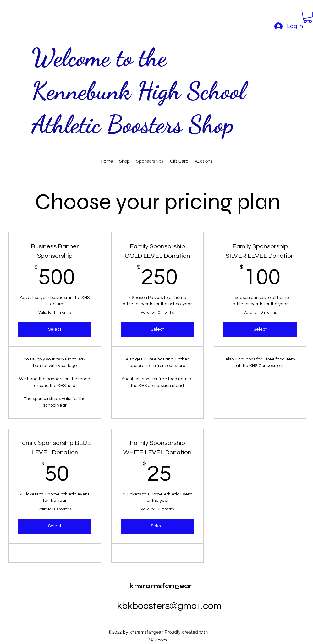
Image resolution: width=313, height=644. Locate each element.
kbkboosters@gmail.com (169, 606)
